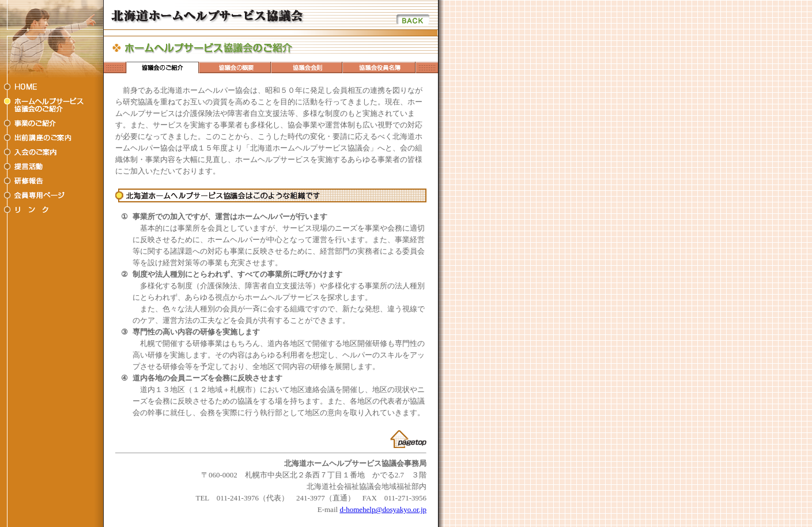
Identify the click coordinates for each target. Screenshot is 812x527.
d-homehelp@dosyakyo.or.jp (383, 509)
